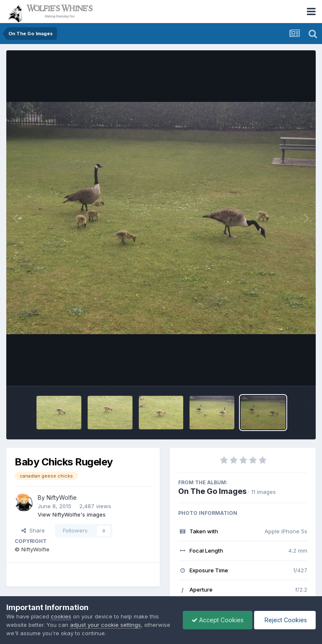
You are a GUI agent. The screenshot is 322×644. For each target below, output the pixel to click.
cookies (61, 616)
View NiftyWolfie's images (72, 514)
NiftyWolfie (62, 497)
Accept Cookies (218, 620)
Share (33, 530)
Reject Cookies (285, 620)
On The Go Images (212, 491)
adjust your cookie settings (105, 625)
